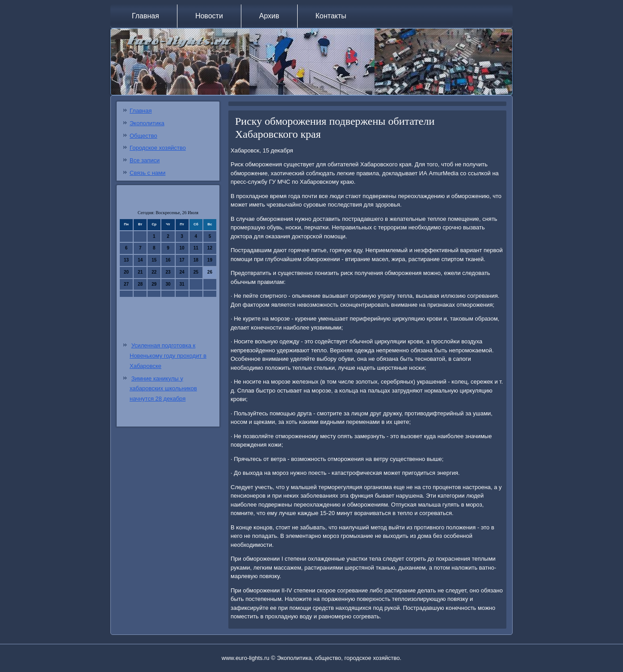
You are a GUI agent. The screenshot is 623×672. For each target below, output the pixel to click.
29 (154, 284)
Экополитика (147, 123)
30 (168, 284)
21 (140, 272)
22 (154, 272)
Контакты (331, 16)
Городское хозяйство (158, 148)
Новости (209, 16)
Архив (269, 16)
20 (126, 272)
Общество (143, 136)
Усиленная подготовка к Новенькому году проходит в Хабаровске (168, 356)
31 (182, 284)
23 (168, 272)
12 (210, 248)
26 (210, 272)
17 (182, 260)
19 (210, 260)
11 (196, 248)
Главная (145, 16)
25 (196, 272)
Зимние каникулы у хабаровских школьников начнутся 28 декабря (163, 389)
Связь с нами (147, 173)
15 (154, 260)
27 (126, 284)
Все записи (145, 160)
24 (182, 272)
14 (140, 260)
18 (196, 260)
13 (126, 260)
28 (140, 284)
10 (182, 248)
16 (168, 260)
